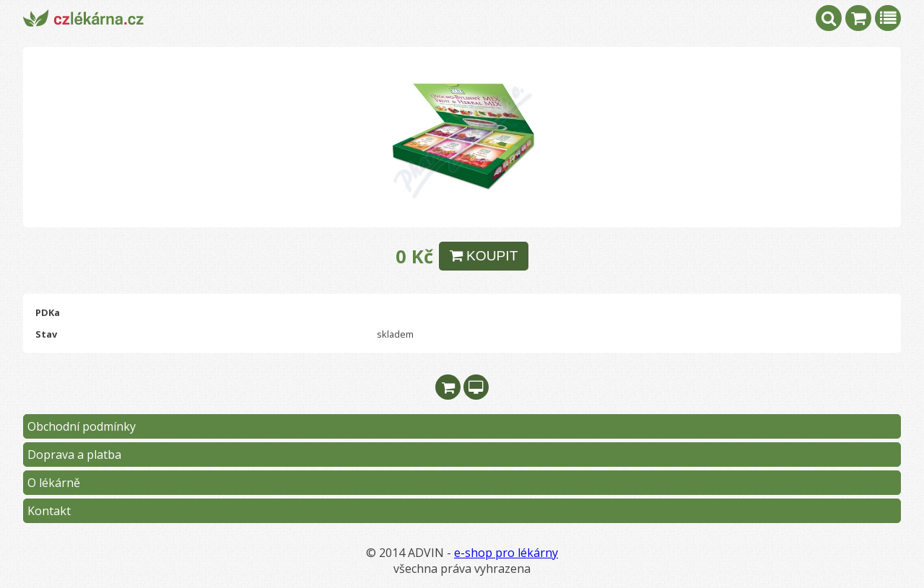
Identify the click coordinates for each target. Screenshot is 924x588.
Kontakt (49, 511)
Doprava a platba (74, 455)
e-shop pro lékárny (506, 553)
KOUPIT (484, 256)
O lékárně (54, 483)
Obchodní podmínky (82, 426)
